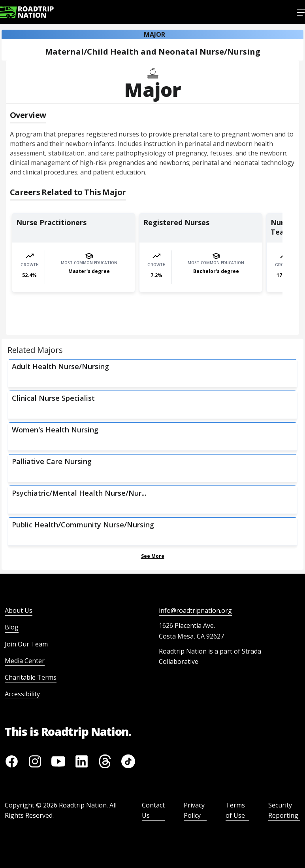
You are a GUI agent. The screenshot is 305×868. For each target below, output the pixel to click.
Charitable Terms (31, 677)
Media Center (25, 661)
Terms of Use (235, 810)
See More (153, 556)
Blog (12, 627)
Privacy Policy (194, 810)
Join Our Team (26, 644)
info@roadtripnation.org (195, 610)
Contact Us (153, 810)
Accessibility (22, 694)
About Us (19, 610)
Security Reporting (283, 810)
